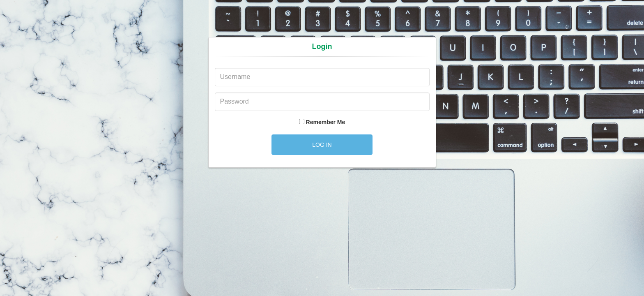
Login (322, 46)
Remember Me (326, 122)
